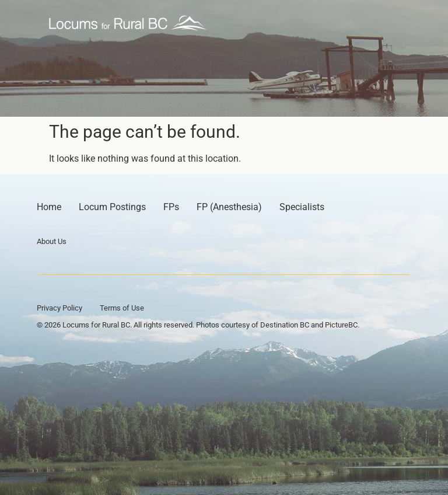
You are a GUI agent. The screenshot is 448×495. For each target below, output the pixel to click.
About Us (52, 241)
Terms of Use (122, 308)
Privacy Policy (60, 308)
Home (49, 207)
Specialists (302, 207)
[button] (386, 23)
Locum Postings (112, 207)
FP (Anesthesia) (229, 207)
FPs (171, 207)
